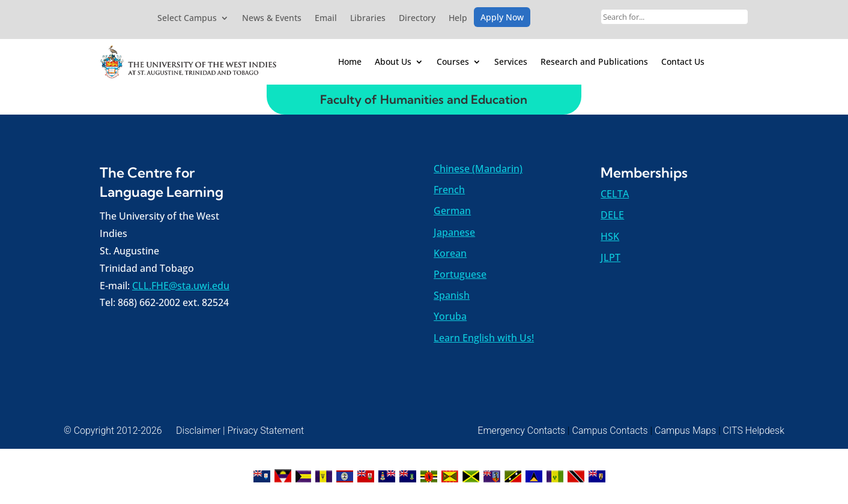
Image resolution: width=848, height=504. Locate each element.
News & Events (272, 19)
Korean (450, 253)
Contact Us (683, 61)
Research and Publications (594, 61)
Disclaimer (198, 430)
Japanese (454, 232)
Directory (417, 19)
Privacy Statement (265, 430)
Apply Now (502, 18)
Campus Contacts (610, 430)
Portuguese (460, 274)
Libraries (368, 19)
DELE (612, 215)
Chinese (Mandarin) (478, 169)
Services (511, 61)
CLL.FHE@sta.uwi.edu (181, 286)
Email (326, 19)
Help (458, 19)
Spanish (452, 295)
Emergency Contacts (521, 430)
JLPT (610, 257)
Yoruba (450, 316)
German (452, 211)
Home (350, 61)
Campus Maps (685, 430)
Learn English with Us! (484, 338)
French (449, 190)
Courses (453, 61)
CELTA (615, 194)
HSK (610, 236)
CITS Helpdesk (754, 430)
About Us (393, 61)
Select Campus (187, 19)
